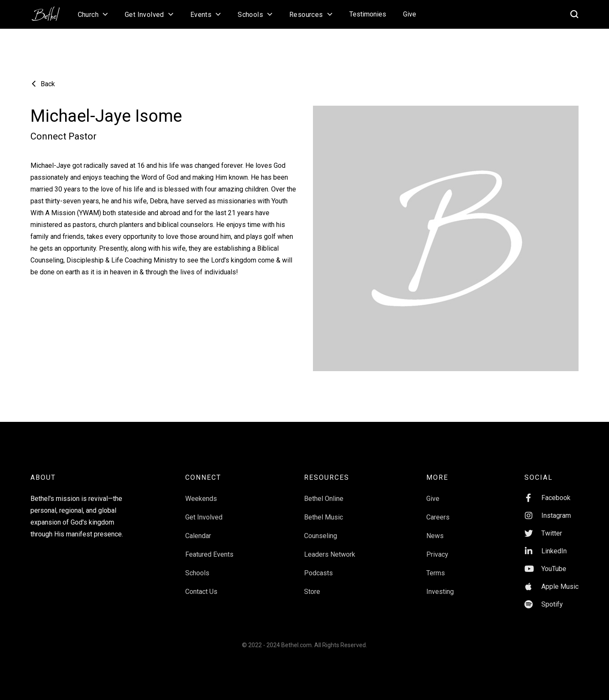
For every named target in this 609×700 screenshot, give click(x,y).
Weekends (201, 499)
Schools (197, 573)
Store (312, 592)
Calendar (198, 536)
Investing (440, 592)
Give (410, 14)
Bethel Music (324, 517)
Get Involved (204, 517)
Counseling (321, 536)
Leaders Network (330, 554)
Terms (436, 573)
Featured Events (209, 554)
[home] (50, 11)
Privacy (437, 554)
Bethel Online (324, 499)
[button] (93, 14)
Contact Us (201, 592)
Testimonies (368, 14)
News (435, 536)
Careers (438, 517)
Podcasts (318, 573)
